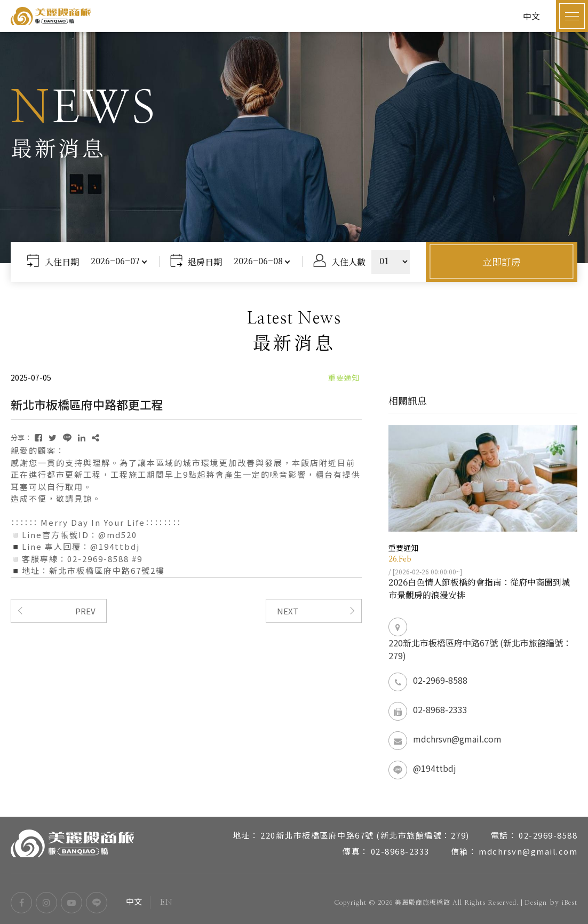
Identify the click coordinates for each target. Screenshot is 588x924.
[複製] (96, 437)
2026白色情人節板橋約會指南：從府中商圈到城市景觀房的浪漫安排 (479, 589)
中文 (134, 902)
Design (536, 903)
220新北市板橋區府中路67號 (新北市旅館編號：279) (480, 649)
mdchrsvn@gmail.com (457, 739)
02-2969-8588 (440, 680)
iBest (570, 903)
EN (166, 902)
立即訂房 (502, 262)
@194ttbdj (435, 768)
